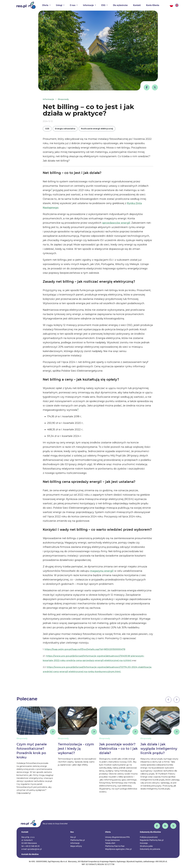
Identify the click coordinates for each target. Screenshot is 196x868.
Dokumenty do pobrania (150, 849)
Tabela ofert (110, 843)
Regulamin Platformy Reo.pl (152, 840)
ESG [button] (104, 5)
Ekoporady (63, 99)
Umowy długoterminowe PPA (117, 837)
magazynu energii (102, 571)
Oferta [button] (46, 5)
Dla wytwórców (120, 5)
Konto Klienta (153, 5)
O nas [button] (73, 5)
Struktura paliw (146, 846)
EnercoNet (64, 824)
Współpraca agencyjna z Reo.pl (118, 849)
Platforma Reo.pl (77, 840)
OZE (47, 129)
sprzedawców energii (116, 223)
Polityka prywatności (149, 837)
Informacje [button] (89, 5)
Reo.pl (73, 837)
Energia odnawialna (65, 129)
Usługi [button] (59, 5)
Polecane (27, 699)
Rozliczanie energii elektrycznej (97, 129)
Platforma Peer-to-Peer (115, 846)
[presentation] (168, 700)
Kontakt (137, 5)
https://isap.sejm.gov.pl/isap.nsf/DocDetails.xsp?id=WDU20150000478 (85, 649)
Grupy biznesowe (112, 840)
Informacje (48, 99)
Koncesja (144, 843)
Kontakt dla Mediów (30, 854)
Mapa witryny (76, 846)
